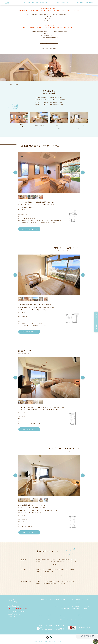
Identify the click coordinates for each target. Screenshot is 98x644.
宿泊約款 (57, 606)
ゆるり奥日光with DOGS (60, 615)
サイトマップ (87, 602)
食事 (33, 2)
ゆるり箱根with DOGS (82, 617)
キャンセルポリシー (86, 606)
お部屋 (29, 2)
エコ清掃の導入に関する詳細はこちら (49, 43)
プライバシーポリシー (64, 608)
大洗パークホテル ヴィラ (51, 617)
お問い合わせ (80, 2)
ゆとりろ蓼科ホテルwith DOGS (67, 617)
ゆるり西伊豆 (48, 619)
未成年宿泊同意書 (75, 608)
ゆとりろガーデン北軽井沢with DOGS (78, 615)
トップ (12, 85)
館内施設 (42, 2)
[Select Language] (91, 2)
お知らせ (63, 2)
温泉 (37, 2)
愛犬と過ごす (50, 2)
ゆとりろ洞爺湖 (49, 615)
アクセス (57, 2)
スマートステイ (71, 2)
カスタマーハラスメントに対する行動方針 (70, 606)
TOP (24, 2)
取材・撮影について (86, 608)
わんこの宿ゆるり (75, 619)
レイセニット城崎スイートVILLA (61, 619)
